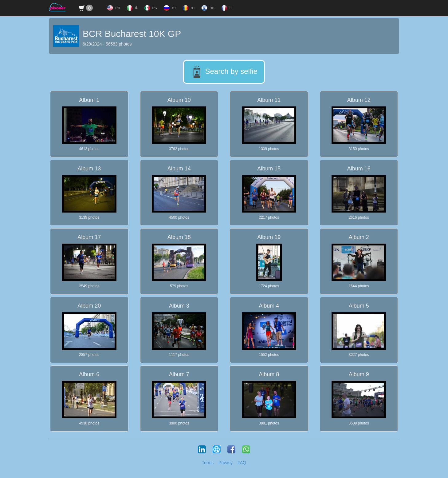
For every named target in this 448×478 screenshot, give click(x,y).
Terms (208, 463)
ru (169, 8)
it (132, 8)
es (150, 8)
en (113, 8)
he (207, 8)
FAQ (242, 463)
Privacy (226, 463)
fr (226, 8)
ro (188, 8)
